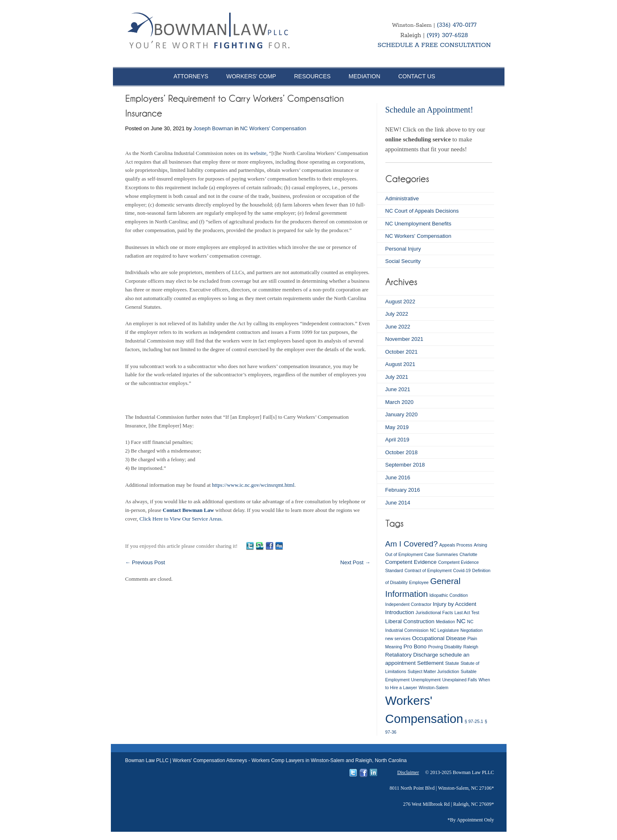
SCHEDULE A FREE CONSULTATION (434, 45)
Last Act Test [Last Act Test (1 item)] (467, 612)
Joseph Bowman (213, 128)
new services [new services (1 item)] (398, 638)
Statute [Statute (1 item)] (452, 663)
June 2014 (398, 503)
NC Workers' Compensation (273, 128)
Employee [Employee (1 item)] (419, 582)
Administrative (402, 198)
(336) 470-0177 (457, 25)
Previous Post (145, 562)
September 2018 (405, 465)
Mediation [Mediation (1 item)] (446, 622)
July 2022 (397, 314)
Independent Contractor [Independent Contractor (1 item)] (408, 604)
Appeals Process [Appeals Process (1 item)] (456, 545)
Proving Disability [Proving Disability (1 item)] (445, 647)
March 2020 (400, 402)
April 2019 (398, 440)
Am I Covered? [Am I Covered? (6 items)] (412, 544)
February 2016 (403, 490)
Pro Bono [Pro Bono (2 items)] (415, 646)
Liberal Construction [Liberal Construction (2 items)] (410, 621)
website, (259, 153)
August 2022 (400, 302)
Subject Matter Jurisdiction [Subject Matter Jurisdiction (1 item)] (433, 671)
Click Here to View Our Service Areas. (181, 519)
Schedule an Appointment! (429, 110)
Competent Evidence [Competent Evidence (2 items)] (411, 562)
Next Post (355, 562)
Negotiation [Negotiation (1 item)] (472, 630)
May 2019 (397, 427)
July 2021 (397, 377)
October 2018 (402, 452)
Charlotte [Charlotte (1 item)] (468, 554)
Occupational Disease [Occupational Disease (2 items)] (439, 638)
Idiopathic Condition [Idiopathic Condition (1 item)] (449, 595)
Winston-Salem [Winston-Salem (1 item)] (434, 687)
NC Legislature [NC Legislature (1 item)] (444, 630)
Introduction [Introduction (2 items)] (400, 612)
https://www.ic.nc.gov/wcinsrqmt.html (253, 485)
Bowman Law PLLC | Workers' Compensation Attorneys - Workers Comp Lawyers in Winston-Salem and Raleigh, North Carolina (266, 760)
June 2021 (398, 389)
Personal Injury (403, 249)
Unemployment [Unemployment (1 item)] (426, 680)
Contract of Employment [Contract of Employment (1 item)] (428, 570)
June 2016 (398, 477)
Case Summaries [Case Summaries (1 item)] (441, 554)
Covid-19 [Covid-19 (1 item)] (462, 570)
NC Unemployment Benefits (418, 224)
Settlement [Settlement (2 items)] (430, 663)
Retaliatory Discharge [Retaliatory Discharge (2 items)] (412, 655)
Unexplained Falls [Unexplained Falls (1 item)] (460, 680)
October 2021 (402, 352)
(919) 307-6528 (447, 35)
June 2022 (398, 327)
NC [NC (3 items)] (461, 621)
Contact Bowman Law (188, 510)
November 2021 (405, 339)
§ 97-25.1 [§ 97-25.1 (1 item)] (474, 721)
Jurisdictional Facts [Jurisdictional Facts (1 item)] (434, 612)
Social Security (403, 261)
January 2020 (402, 414)
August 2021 (400, 364)
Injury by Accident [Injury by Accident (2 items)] (454, 604)
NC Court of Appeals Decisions (422, 211)
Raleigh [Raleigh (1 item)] (471, 647)
